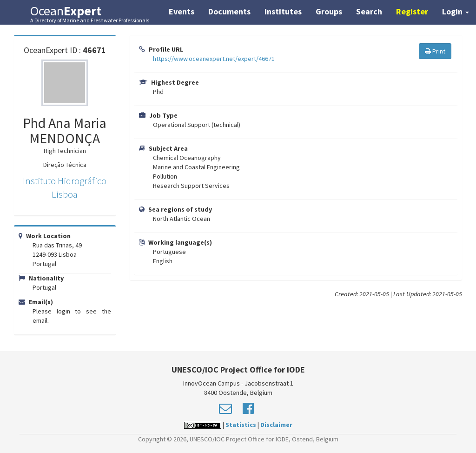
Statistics (241, 425)
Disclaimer (276, 425)
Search (369, 11)
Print (435, 51)
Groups (329, 11)
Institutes (283, 11)
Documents (229, 11)
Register (412, 11)
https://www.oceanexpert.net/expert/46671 (214, 59)
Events (182, 11)
